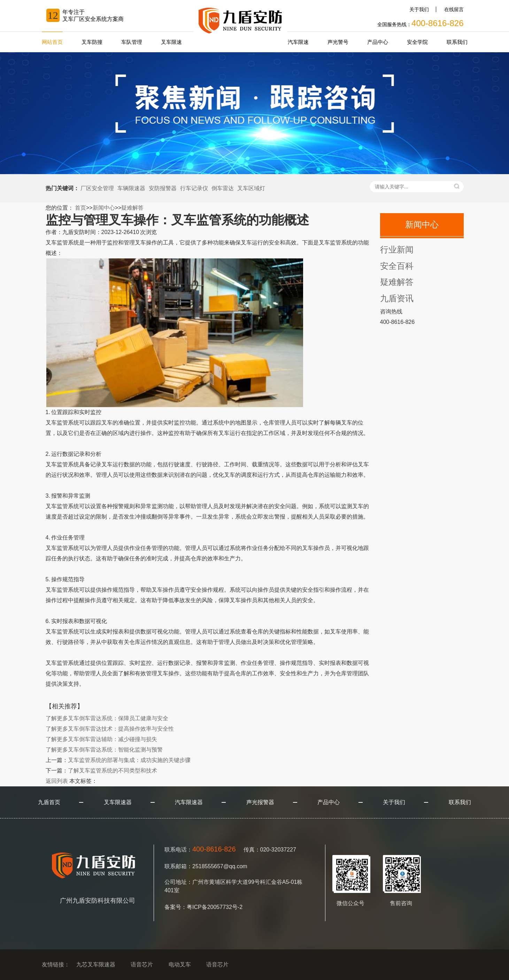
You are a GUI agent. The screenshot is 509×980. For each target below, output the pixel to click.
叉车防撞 (92, 42)
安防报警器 (163, 188)
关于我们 (419, 9)
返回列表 (57, 781)
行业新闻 (397, 250)
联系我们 (457, 42)
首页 (80, 208)
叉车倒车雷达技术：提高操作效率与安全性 (110, 729)
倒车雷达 (223, 188)
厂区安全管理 (97, 188)
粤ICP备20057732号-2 (215, 907)
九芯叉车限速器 (96, 965)
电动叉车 (180, 965)
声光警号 (338, 42)
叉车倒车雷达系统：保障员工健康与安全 (107, 718)
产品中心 (378, 42)
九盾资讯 (397, 298)
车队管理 (132, 42)
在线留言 (454, 9)
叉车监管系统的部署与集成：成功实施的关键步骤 (129, 760)
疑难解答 (132, 208)
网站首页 (52, 42)
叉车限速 (171, 42)
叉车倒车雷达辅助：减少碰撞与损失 (101, 739)
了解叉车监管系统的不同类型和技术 (113, 771)
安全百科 (397, 266)
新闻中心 (104, 208)
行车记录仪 (194, 188)
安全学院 (417, 42)
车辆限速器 (131, 188)
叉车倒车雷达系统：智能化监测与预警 (104, 750)
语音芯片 (142, 965)
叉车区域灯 (251, 188)
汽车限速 (298, 42)
